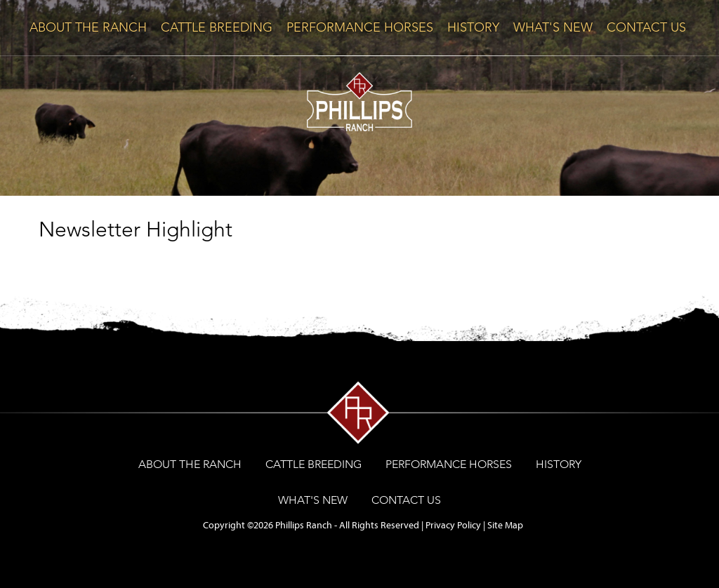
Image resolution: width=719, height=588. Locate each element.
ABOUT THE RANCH (88, 27)
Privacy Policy (453, 525)
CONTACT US (646, 27)
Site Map (505, 525)
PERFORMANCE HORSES (360, 27)
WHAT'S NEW (553, 27)
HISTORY (473, 27)
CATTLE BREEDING (217, 27)
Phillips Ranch (304, 525)
